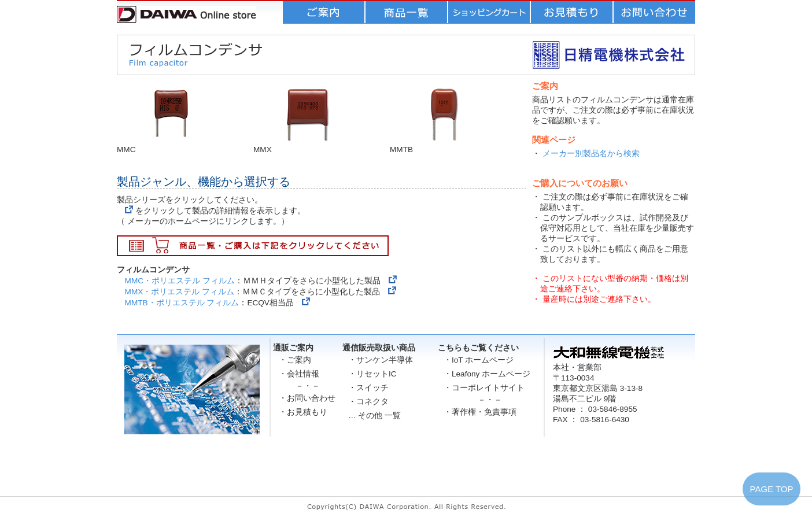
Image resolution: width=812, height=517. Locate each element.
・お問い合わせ (307, 398)
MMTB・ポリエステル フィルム (182, 303)
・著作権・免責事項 (480, 412)
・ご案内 (295, 360)
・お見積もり (303, 412)
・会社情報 (299, 374)
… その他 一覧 (374, 416)
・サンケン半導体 (381, 360)
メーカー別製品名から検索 (591, 154)
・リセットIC (372, 374)
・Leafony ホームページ (487, 374)
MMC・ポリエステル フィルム (180, 281)
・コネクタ (368, 402)
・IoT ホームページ (479, 360)
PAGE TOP (771, 489)
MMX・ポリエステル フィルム (180, 292)
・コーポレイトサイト (484, 388)
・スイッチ (368, 388)
